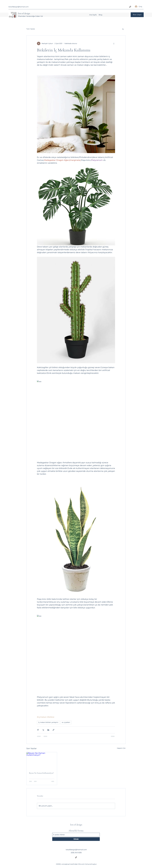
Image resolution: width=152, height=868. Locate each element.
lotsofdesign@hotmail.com (19, 7)
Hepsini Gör (121, 748)
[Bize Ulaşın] (137, 15)
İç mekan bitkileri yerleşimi (48, 722)
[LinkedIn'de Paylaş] (48, 730)
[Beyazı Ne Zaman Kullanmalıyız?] (42, 761)
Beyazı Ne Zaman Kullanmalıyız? (41, 773)
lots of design (24, 13)
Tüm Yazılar (31, 29)
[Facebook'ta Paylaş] (38, 730)
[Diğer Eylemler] (114, 43)
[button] (123, 29)
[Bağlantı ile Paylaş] (53, 730)
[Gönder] (76, 839)
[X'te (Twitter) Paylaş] (43, 730)
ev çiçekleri (66, 722)
